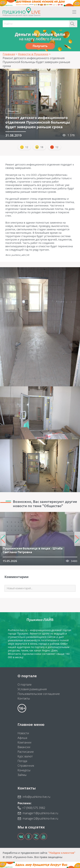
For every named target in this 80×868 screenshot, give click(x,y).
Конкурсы (24, 770)
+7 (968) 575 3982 (34, 808)
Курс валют (25, 756)
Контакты (24, 698)
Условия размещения (32, 689)
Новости (23, 733)
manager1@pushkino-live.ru (40, 813)
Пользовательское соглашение (39, 694)
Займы (22, 775)
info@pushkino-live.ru (36, 797)
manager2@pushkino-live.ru (40, 818)
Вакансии (24, 747)
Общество (13, 111)
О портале (25, 685)
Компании (24, 742)
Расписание (26, 752)
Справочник (26, 766)
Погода (22, 761)
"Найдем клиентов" (62, 853)
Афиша (22, 738)
